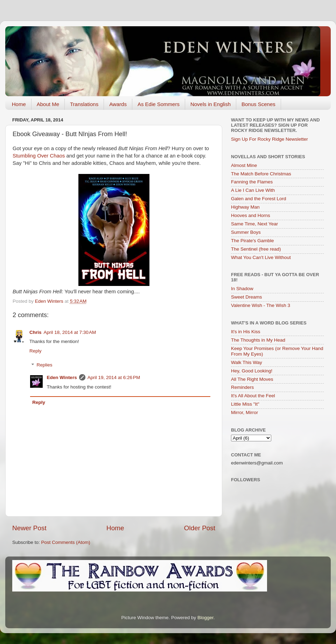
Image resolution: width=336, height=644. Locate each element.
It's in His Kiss (246, 332)
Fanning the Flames (252, 182)
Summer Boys (246, 232)
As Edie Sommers (159, 104)
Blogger (205, 618)
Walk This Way (247, 362)
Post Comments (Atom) (66, 542)
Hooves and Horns (251, 215)
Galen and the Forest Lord (259, 199)
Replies (45, 365)
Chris (36, 332)
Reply (36, 351)
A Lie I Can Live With (253, 190)
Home (19, 104)
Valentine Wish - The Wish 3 (261, 305)
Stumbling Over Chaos (39, 156)
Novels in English (211, 104)
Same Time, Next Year (254, 224)
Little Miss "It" (245, 404)
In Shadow (242, 289)
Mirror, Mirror (244, 412)
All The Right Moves (252, 379)
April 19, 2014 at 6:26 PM (114, 377)
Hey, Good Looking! (252, 371)
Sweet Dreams (247, 297)
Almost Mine (244, 165)
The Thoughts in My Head (258, 340)
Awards (118, 104)
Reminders (242, 387)
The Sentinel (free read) (256, 249)
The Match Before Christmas (261, 174)
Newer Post (29, 528)
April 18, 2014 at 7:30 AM (70, 332)
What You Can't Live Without (261, 257)
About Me (48, 104)
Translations (84, 104)
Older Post (200, 528)
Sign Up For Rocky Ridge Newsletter (269, 139)
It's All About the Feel (253, 396)
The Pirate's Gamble (253, 241)
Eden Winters (62, 377)
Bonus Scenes (258, 104)
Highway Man (245, 207)
